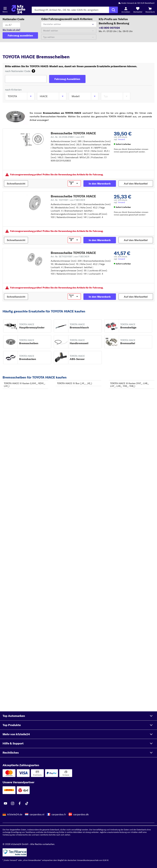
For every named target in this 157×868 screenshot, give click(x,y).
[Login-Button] (126, 10)
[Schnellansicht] (16, 184)
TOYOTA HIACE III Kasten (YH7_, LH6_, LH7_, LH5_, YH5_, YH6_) (130, 385)
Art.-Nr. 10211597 (68, 200)
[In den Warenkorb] (100, 184)
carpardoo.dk (81, 814)
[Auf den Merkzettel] (136, 184)
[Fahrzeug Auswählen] (67, 79)
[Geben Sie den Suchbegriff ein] (70, 10)
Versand (121, 139)
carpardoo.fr (59, 814)
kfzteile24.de (15, 814)
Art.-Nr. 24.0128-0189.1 (68, 137)
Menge (71, 182)
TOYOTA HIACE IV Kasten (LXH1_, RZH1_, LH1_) (25, 385)
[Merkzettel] (138, 10)
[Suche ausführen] (113, 10)
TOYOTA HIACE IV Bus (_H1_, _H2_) (74, 383)
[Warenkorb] (150, 10)
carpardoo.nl (37, 814)
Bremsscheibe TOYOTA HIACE (73, 133)
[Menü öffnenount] (5, 8)
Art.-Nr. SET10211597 (70, 257)
